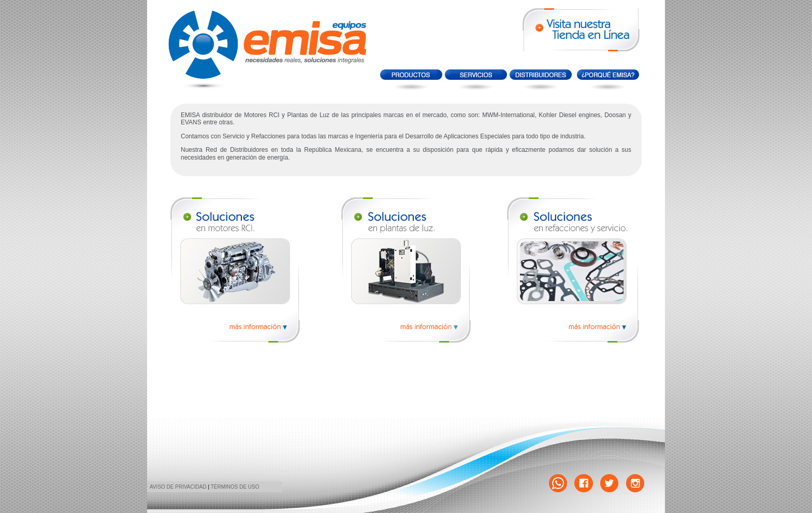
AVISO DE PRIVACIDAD (178, 487)
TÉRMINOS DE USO (235, 487)
